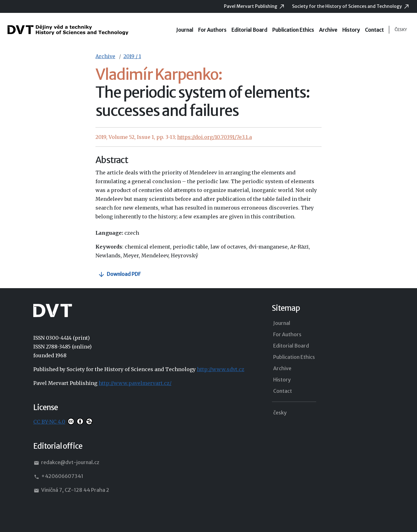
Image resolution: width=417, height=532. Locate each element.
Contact (374, 30)
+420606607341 (58, 476)
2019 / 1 (132, 56)
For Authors (212, 30)
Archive (328, 30)
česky (401, 30)
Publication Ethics (293, 30)
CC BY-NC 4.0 (49, 422)
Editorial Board (249, 30)
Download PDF (124, 274)
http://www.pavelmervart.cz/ (135, 383)
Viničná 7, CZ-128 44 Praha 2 (71, 490)
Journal (185, 30)
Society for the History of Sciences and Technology (347, 6)
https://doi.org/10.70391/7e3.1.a (214, 137)
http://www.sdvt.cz (221, 369)
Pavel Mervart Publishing (251, 6)
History (351, 30)
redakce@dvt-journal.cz (66, 463)
